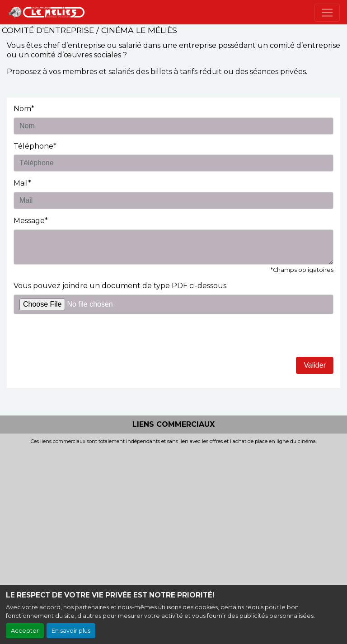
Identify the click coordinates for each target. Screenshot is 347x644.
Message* (31, 221)
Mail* (22, 183)
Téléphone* (35, 146)
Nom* (24, 109)
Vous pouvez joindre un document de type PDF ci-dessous (120, 286)
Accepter (25, 631)
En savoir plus (71, 631)
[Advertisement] (173, 513)
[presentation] (82, 339)
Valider (315, 365)
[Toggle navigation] (327, 13)
